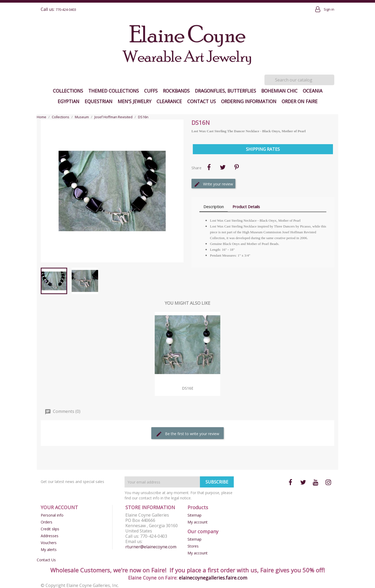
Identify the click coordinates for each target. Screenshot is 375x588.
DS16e (188, 388)
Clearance (169, 101)
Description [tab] (214, 207)
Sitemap (195, 515)
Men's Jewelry (134, 101)
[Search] (299, 80)
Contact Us (202, 101)
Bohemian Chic (279, 91)
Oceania (313, 91)
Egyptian (68, 101)
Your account (59, 507)
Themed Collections (114, 91)
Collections (68, 91)
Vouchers (49, 543)
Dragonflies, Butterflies (225, 91)
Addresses (50, 536)
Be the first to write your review (187, 434)
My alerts (49, 550)
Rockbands (176, 91)
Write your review (213, 184)
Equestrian (99, 101)
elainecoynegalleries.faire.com (213, 578)
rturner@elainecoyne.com (151, 547)
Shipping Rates (263, 149)
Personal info (52, 515)
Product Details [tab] (246, 207)
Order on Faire (300, 101)
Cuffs (151, 91)
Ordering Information (249, 101)
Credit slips (50, 529)
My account (198, 522)
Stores (193, 546)
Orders (47, 522)
